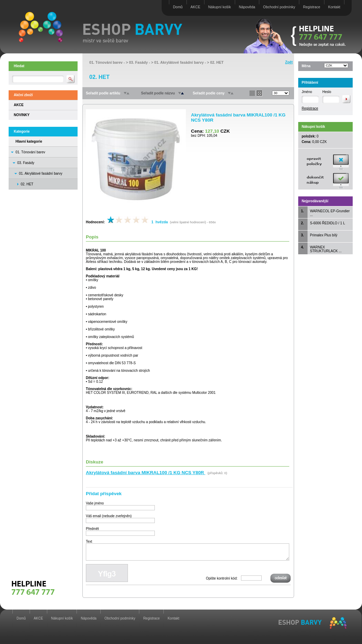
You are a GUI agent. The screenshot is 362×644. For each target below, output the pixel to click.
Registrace (312, 7)
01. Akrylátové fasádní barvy (41, 173)
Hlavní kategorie (29, 141)
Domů (178, 7)
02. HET (217, 62)
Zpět (289, 62)
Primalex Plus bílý (324, 235)
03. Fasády (26, 163)
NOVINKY (22, 115)
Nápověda (247, 7)
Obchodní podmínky (279, 7)
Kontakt (334, 7)
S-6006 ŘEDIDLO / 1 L (328, 223)
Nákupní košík (220, 7)
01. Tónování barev (30, 152)
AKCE (195, 7)
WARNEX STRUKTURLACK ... (326, 249)
